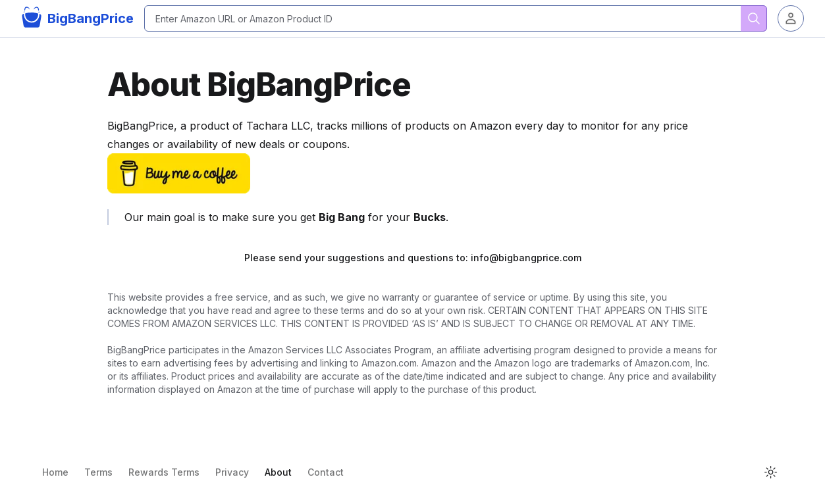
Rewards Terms (164, 472)
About (278, 472)
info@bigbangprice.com (526, 258)
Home (55, 472)
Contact (326, 472)
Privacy (232, 472)
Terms (98, 472)
